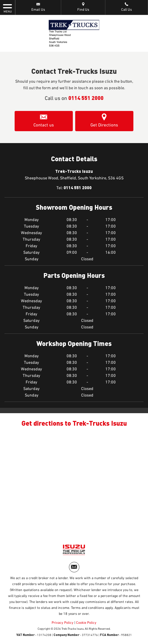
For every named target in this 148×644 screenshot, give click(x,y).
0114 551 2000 (86, 98)
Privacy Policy (63, 623)
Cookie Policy (86, 623)
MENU (7, 8)
